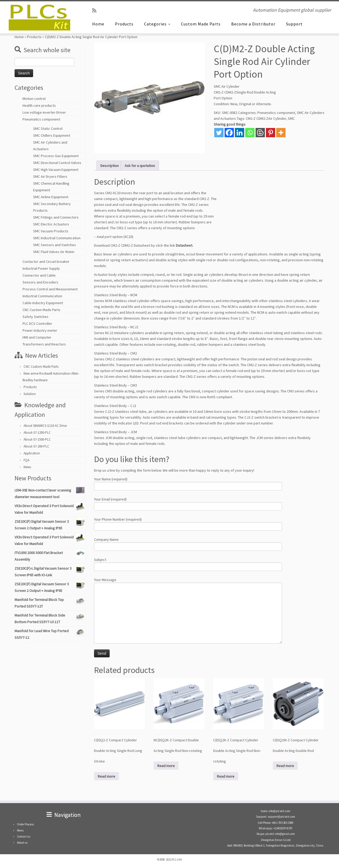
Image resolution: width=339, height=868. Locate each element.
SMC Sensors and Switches (55, 245)
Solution (30, 394)
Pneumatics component (41, 119)
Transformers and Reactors (44, 344)
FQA (26, 460)
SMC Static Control (48, 129)
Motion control (34, 99)
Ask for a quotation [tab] (140, 166)
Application (32, 453)
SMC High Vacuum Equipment (56, 170)
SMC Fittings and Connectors (56, 217)
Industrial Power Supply (41, 268)
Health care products (39, 105)
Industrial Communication (42, 296)
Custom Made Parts (201, 24)
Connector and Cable (39, 275)
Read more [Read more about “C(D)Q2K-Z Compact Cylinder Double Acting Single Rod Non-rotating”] (226, 776)
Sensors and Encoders (40, 282)
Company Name (188, 544)
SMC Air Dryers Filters (50, 176)
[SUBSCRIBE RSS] (96, 10)
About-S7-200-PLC (36, 446)
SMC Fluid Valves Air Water (54, 252)
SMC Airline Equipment (51, 197)
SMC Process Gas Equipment (56, 156)
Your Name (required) (188, 483)
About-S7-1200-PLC (37, 433)
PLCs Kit (177, 860)
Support (294, 24)
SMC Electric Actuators (51, 224)
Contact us (24, 836)
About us (22, 843)
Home (98, 24)
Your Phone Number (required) (188, 523)
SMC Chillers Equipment (52, 135)
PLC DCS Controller (37, 324)
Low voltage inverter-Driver (44, 112)
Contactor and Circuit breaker (46, 262)
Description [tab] (110, 166)
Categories (157, 24)
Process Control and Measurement (50, 289)
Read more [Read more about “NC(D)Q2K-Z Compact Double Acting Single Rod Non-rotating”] (166, 766)
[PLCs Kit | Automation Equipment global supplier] (39, 17)
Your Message (188, 597)
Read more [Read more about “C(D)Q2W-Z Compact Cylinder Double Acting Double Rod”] (285, 766)
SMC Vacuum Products (51, 231)
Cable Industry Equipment (43, 303)
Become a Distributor (253, 24)
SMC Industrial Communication (57, 238)
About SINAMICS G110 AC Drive (45, 426)
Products (124, 24)
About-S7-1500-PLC (37, 439)
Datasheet (184, 245)
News (27, 467)
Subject (188, 564)
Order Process (25, 824)
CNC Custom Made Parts (41, 310)
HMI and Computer (37, 337)
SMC (291, 118)
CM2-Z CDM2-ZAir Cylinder (266, 118)
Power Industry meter (40, 330)
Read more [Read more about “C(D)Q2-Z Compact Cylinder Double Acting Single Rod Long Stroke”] (106, 776)
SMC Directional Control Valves (57, 163)
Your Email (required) (188, 503)
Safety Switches (35, 317)
